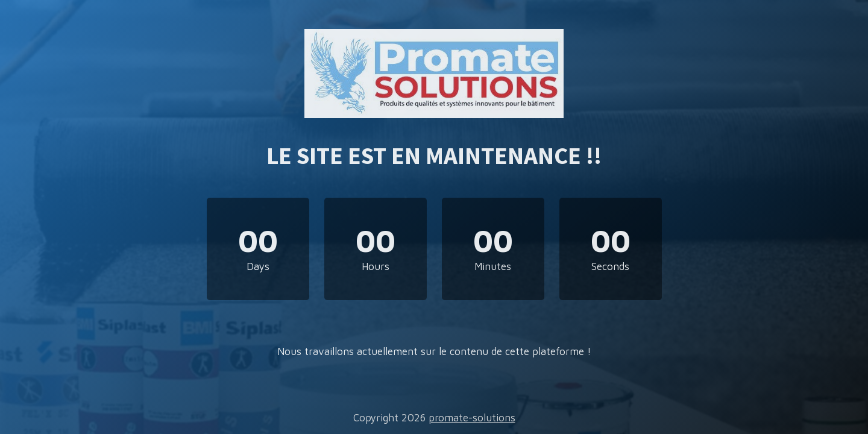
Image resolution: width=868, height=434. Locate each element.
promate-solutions (472, 418)
